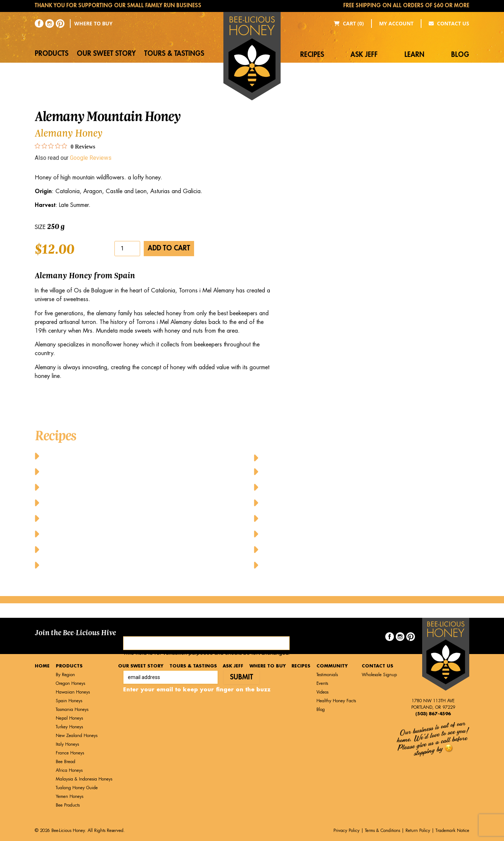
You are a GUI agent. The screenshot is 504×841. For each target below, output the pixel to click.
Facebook (136, 629)
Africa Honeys (69, 770)
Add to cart (169, 248)
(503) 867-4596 (433, 714)
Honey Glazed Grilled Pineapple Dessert (103, 565)
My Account (396, 23)
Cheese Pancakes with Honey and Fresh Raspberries (122, 502)
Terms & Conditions (383, 830)
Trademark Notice (452, 830)
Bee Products (68, 805)
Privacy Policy (346, 830)
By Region (65, 675)
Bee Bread (66, 762)
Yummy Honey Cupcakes (299, 565)
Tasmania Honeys (72, 709)
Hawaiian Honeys (73, 692)
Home (42, 666)
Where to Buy (93, 23)
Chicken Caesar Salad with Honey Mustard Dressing (123, 518)
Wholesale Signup (379, 675)
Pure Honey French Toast (300, 518)
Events (322, 683)
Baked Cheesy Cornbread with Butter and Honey (117, 456)
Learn (414, 55)
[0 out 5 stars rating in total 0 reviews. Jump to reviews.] (65, 146)
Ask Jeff (364, 55)
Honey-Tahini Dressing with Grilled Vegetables (333, 471)
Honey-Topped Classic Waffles (307, 487)
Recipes (312, 55)
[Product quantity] (127, 249)
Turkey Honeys (69, 727)
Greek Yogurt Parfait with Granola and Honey (114, 534)
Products (52, 53)
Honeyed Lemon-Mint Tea (301, 502)
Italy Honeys (67, 744)
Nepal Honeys (69, 718)
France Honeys (70, 753)
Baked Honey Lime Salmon (83, 471)
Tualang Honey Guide (77, 788)
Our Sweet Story (106, 53)
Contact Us (449, 23)
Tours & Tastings (174, 53)
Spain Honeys (69, 701)
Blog (460, 55)
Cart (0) (349, 23)
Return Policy (418, 830)
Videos (322, 692)
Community (332, 666)
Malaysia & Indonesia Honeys (84, 779)
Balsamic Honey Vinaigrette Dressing (100, 487)
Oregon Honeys (70, 683)
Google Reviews (91, 158)
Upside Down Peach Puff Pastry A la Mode (326, 549)
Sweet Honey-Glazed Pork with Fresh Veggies (330, 534)
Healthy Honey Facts (336, 701)
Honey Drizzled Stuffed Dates (87, 549)
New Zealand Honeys (77, 736)
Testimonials (327, 675)
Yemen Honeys (70, 796)
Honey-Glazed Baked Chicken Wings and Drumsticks (343, 456)
